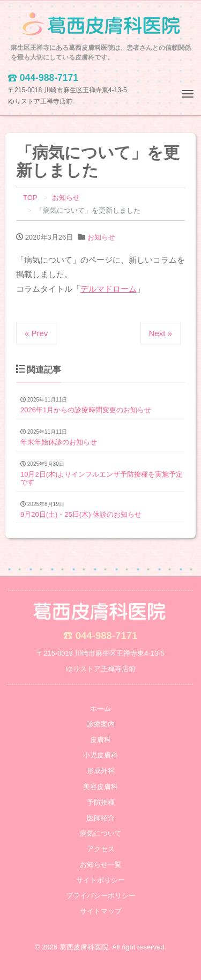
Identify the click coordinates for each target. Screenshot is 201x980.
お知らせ (101, 237)
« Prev (36, 333)
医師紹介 (101, 818)
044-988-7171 (107, 636)
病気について (101, 833)
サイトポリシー (100, 880)
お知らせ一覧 (101, 864)
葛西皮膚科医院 (84, 947)
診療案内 (101, 724)
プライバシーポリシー (101, 896)
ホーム (100, 708)
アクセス (101, 849)
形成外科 (101, 771)
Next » (161, 333)
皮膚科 (100, 740)
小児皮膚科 (100, 755)
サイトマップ (101, 911)
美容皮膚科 (100, 787)
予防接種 (101, 802)
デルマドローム (109, 289)
